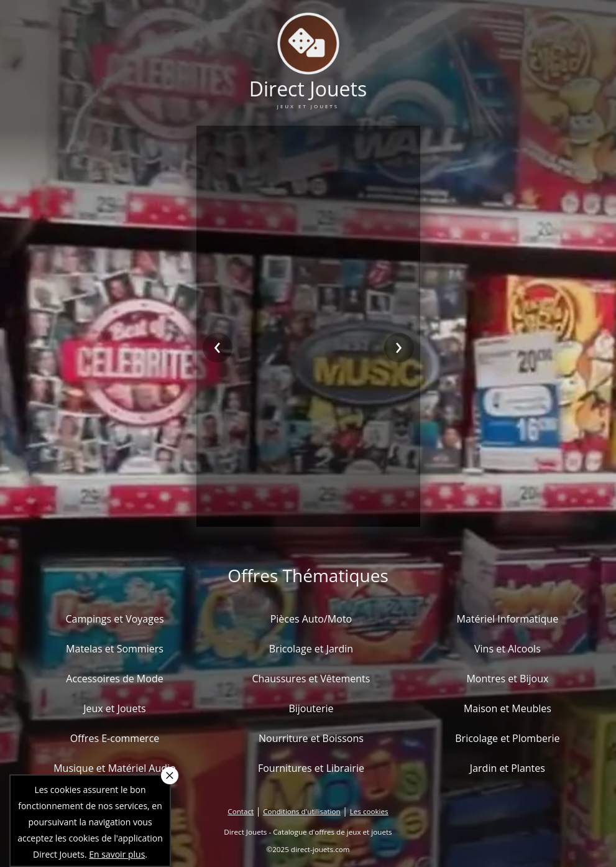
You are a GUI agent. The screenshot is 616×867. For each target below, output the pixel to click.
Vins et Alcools (508, 649)
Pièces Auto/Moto (311, 619)
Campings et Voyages (114, 619)
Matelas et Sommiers (115, 649)
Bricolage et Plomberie (507, 738)
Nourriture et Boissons (311, 738)
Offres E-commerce (115, 738)
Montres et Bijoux (507, 679)
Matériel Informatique (508, 619)
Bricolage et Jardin (311, 649)
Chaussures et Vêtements (311, 679)
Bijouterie (311, 708)
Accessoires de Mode (114, 679)
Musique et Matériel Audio (115, 768)
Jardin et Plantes (508, 768)
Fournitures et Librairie (311, 768)
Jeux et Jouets (115, 708)
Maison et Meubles (508, 708)
